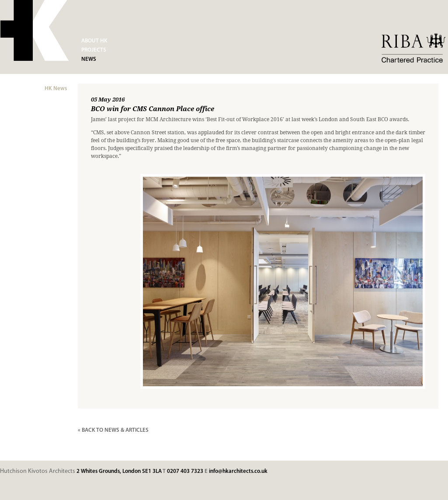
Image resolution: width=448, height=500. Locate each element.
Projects (94, 50)
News (89, 59)
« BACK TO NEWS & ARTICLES (113, 430)
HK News (56, 89)
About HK (94, 41)
